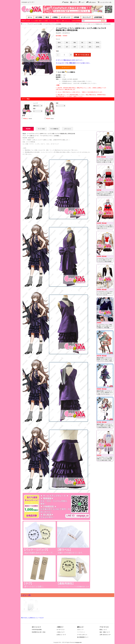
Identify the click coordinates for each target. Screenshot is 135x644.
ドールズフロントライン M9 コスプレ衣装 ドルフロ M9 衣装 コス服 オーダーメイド (105, 227)
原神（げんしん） (66, 21)
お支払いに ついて (61, 635)
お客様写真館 (98, 17)
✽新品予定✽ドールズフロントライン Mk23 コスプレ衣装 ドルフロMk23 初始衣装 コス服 (105, 426)
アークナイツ (52, 21)
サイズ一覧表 (61, 72)
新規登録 (66, 2)
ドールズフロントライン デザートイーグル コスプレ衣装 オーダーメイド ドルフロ (105, 293)
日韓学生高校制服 (76, 21)
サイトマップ (87, 17)
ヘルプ (83, 2)
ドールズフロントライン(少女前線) (52, 24)
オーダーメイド (66, 17)
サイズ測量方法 (71, 72)
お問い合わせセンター (105, 635)
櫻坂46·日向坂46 (26, 21)
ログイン (75, 2)
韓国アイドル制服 (43, 21)
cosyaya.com (78, 642)
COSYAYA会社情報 (37, 630)
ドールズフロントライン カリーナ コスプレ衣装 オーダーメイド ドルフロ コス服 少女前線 (105, 260)
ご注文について (61, 632)
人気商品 (55, 17)
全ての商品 (39, 17)
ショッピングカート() (105, 2)
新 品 (47, 17)
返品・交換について (105, 632)
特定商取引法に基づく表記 (39, 632)
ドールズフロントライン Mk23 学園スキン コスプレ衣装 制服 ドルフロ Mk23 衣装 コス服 (105, 459)
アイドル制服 (34, 21)
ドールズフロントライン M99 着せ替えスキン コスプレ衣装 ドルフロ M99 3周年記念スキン (105, 194)
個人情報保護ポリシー (83, 637)
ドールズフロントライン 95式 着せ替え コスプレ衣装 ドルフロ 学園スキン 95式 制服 (104, 326)
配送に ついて (103, 630)
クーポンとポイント (82, 635)
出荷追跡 (76, 17)
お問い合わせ (92, 2)
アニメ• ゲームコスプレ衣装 (35, 24)
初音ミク (58, 21)
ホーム (30, 17)
